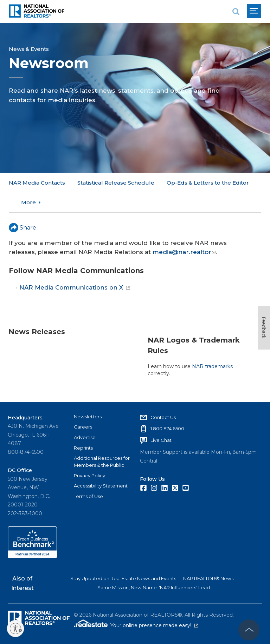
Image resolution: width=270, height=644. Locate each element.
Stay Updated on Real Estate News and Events (123, 578)
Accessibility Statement (101, 486)
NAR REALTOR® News (208, 578)
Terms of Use (88, 496)
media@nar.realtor (184, 232)
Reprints (83, 447)
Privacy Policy (89, 475)
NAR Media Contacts (37, 183)
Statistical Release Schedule (116, 183)
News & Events (29, 49)
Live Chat (161, 440)
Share (22, 208)
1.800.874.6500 (167, 429)
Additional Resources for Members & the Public (102, 462)
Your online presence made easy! (154, 625)
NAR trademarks (212, 346)
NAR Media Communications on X (75, 268)
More (174, 183)
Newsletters (88, 416)
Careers (83, 427)
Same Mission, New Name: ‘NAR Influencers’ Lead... (155, 587)
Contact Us (163, 417)
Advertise (85, 437)
